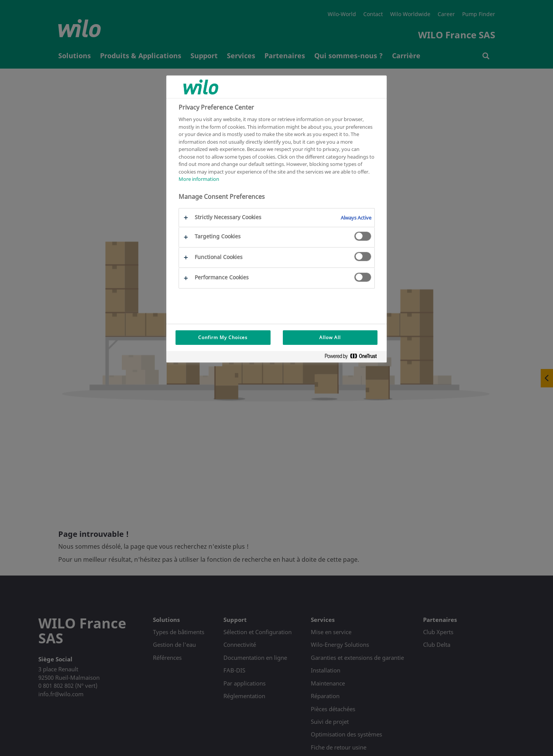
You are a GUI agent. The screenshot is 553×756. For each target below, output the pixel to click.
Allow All (330, 337)
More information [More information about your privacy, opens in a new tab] (199, 179)
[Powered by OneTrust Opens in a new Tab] (354, 358)
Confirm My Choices (223, 337)
